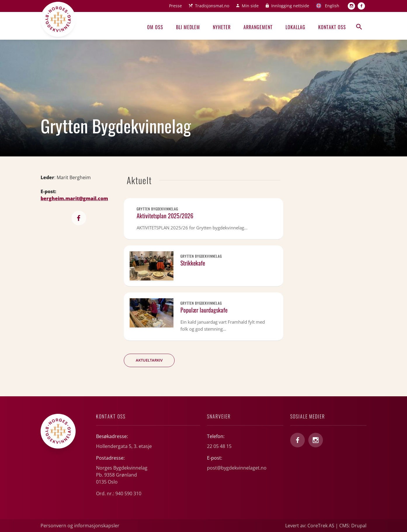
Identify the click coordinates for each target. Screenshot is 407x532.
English (332, 6)
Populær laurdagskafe (204, 310)
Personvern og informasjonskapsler (80, 526)
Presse (175, 6)
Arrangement (258, 27)
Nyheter (222, 27)
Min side (250, 6)
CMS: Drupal (353, 526)
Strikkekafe (193, 263)
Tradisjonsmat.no (212, 6)
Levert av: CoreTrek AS (310, 526)
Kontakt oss (332, 27)
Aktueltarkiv (149, 360)
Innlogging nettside (290, 6)
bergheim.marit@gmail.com (74, 198)
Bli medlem (188, 27)
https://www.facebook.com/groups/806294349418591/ (79, 218)
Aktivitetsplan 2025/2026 (165, 216)
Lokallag (295, 27)
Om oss (155, 27)
